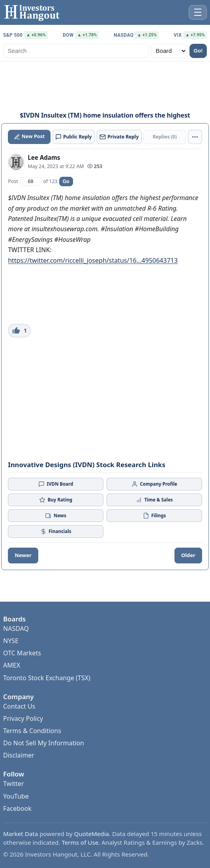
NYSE (11, 641)
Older (188, 555)
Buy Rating (56, 500)
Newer (23, 555)
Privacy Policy (23, 718)
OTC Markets (22, 653)
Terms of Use (80, 842)
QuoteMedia (92, 834)
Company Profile (154, 484)
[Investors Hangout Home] (33, 12)
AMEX (12, 665)
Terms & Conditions (32, 731)
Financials (56, 531)
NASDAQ (16, 629)
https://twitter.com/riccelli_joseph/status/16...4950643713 (93, 260)
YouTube (16, 796)
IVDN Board (56, 484)
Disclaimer (19, 755)
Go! (198, 51)
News (55, 516)
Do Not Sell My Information (44, 743)
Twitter (13, 784)
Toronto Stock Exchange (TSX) (47, 678)
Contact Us (19, 706)
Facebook (17, 808)
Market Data (21, 834)
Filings (155, 516)
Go (66, 181)
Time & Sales (154, 500)
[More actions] (195, 137)
